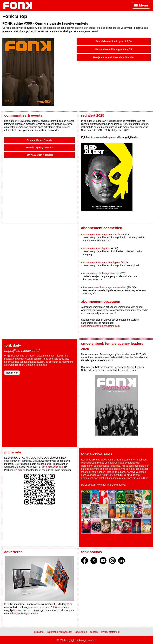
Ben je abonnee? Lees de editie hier (114, 57)
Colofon (94, 632)
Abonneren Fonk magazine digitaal (102, 262)
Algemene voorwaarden (60, 632)
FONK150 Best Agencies (39, 155)
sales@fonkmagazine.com (24, 613)
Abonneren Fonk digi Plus (97, 248)
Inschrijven (12, 373)
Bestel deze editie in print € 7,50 (114, 41)
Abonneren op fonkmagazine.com (101, 273)
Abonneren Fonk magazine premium (103, 234)
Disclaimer (39, 632)
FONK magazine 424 (52, 467)
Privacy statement (110, 632)
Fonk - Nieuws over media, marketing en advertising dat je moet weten (19, 5)
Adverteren (81, 632)
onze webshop (117, 485)
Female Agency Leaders (39, 148)
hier (40, 359)
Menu (144, 5)
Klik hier (57, 607)
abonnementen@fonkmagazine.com (100, 326)
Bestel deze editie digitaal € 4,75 (114, 49)
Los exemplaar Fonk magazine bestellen (105, 287)
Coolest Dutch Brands (39, 140)
